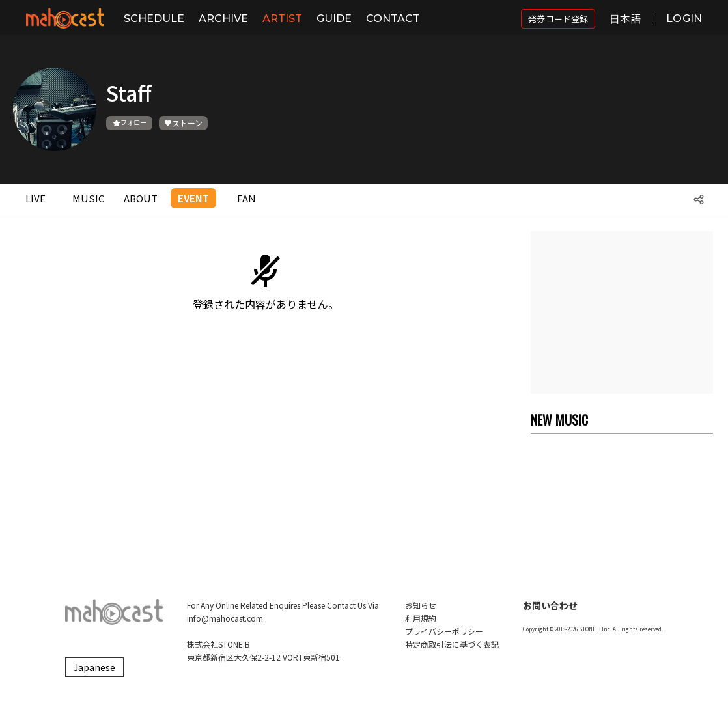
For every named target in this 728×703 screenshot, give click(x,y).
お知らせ (421, 605)
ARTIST (282, 19)
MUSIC (88, 198)
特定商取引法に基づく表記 (452, 644)
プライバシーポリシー (444, 631)
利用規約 (421, 618)
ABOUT (141, 198)
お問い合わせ (550, 605)
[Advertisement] (622, 312)
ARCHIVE (223, 19)
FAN (246, 198)
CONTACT (393, 19)
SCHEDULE (154, 19)
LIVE (35, 198)
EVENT (193, 198)
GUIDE (334, 19)
